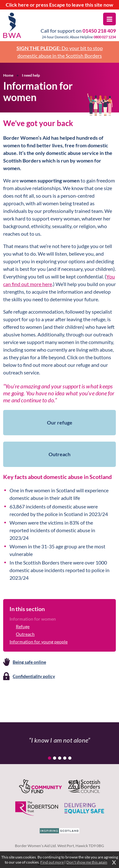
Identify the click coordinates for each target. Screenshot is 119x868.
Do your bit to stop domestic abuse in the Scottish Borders (60, 52)
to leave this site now (60, 5)
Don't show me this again (87, 862)
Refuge (23, 626)
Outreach (25, 634)
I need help (31, 75)
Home (8, 75)
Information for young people (39, 642)
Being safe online (29, 662)
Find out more (52, 862)
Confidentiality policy (34, 676)
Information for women (33, 619)
